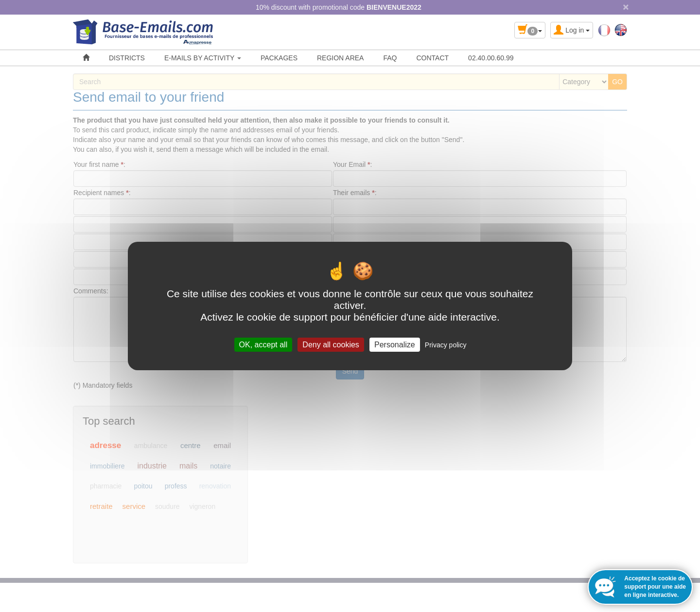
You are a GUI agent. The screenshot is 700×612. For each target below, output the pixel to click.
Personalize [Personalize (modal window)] (395, 345)
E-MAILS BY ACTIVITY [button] (203, 58)
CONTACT (432, 58)
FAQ (390, 58)
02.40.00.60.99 (491, 58)
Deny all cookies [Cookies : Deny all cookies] (331, 345)
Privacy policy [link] (446, 345)
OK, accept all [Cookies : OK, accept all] (263, 345)
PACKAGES (279, 58)
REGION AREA (340, 58)
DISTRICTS (127, 58)
